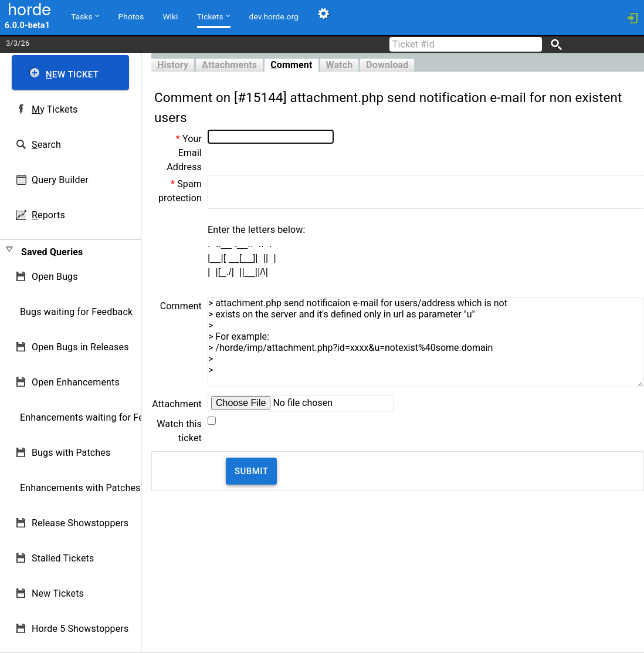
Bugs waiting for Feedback (76, 312)
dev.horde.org (274, 16)
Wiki (170, 16)
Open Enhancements (76, 382)
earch (46, 145)
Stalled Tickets (63, 558)
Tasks (85, 16)
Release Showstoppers (80, 523)
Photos (131, 16)
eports (48, 215)
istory (173, 65)
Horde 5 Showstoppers (80, 629)
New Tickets (58, 593)
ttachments (229, 65)
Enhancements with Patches (80, 488)
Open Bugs (55, 277)
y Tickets (55, 109)
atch (340, 65)
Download (387, 65)
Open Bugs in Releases (80, 347)
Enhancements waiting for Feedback (97, 417)
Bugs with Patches (71, 453)
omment (291, 65)
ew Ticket (72, 75)
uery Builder (60, 180)
